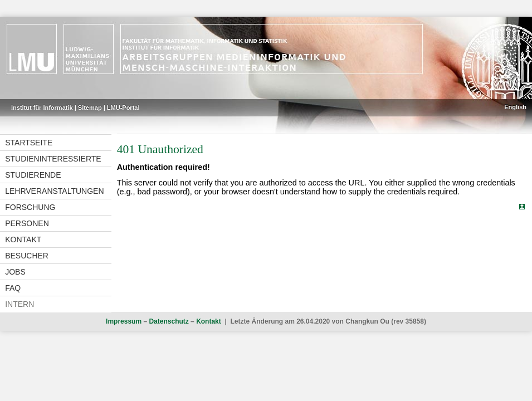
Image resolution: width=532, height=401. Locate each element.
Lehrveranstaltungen (54, 191)
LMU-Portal (123, 107)
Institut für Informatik (42, 107)
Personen (27, 223)
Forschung (30, 207)
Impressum (124, 321)
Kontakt (23, 239)
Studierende (33, 175)
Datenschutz (169, 321)
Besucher (27, 256)
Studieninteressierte (53, 159)
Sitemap (90, 107)
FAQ (13, 288)
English (515, 107)
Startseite (29, 143)
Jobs (15, 272)
